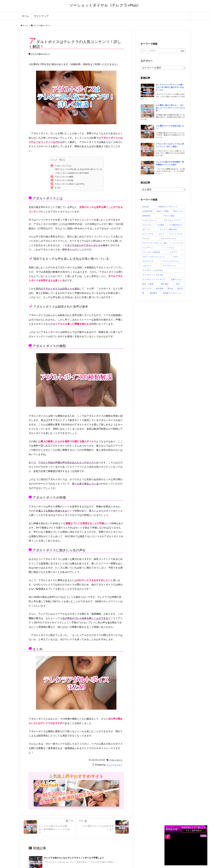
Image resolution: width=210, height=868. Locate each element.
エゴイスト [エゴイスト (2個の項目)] (147, 225)
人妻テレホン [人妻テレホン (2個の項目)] (176, 279)
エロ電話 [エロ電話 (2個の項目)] (160, 225)
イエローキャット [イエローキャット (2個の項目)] (150, 220)
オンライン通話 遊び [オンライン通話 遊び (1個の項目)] (168, 229)
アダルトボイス (116, 760)
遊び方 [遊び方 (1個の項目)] (180, 288)
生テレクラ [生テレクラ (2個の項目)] (147, 288)
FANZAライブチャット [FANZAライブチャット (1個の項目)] (168, 207)
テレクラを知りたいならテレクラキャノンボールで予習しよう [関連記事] (74, 858)
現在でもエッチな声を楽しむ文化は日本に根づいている (79, 169)
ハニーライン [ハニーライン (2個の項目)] (148, 248)
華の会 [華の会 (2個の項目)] (170, 288)
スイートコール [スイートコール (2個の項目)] (176, 234)
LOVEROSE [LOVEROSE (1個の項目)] (147, 211)
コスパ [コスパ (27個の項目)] (161, 234)
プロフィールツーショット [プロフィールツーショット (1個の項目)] (153, 257)
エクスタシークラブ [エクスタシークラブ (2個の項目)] (172, 220)
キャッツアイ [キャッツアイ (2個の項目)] (148, 234)
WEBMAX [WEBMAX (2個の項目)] (146, 216)
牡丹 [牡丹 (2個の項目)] (178, 284)
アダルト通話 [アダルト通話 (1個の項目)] (169, 216)
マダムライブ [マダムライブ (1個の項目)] (148, 261)
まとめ (57, 188)
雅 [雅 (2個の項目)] (143, 293)
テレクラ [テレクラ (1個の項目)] (146, 238)
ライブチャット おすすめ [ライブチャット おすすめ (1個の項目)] (153, 275)
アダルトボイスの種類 (64, 177)
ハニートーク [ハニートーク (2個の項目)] (177, 243)
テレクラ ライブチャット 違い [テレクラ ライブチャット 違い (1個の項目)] (155, 243)
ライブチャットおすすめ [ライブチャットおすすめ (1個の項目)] (153, 270)
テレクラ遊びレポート (42, 25)
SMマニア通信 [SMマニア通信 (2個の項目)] (163, 211)
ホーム (25, 25)
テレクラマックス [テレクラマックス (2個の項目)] (168, 238)
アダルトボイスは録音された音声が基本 (72, 173)
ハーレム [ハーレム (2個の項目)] (170, 248)
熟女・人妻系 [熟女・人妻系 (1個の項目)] (148, 284)
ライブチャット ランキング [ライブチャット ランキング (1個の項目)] (154, 279)
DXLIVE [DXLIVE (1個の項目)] (146, 207)
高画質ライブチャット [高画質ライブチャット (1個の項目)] (172, 293)
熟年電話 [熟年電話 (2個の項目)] (165, 284)
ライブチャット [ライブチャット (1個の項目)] (169, 266)
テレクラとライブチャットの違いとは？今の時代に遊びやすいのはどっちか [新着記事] (170, 87)
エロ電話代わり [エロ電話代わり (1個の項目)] (176, 225)
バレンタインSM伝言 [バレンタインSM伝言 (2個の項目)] (151, 252)
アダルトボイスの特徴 (64, 180)
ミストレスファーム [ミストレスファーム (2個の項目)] (170, 261)
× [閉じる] (207, 825)
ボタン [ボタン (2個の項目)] (176, 257)
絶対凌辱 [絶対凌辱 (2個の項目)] (160, 288)
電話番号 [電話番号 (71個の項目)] (153, 293)
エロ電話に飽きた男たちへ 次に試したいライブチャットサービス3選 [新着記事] (170, 108)
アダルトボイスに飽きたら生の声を (70, 184)
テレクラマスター (114, 765)
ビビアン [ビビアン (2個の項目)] (174, 252)
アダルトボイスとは (63, 166)
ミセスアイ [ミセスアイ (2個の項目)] (147, 266)
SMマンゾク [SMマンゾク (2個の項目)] (178, 211)
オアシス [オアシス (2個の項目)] (146, 229)
